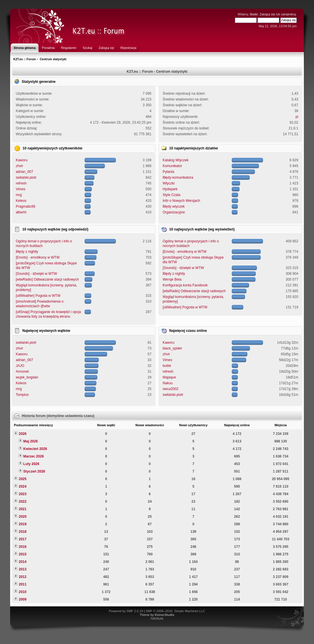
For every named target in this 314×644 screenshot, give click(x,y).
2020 (23, 517)
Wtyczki (168, 183)
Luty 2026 (31, 464)
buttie (167, 366)
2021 (23, 509)
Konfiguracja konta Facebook (185, 285)
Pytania (168, 172)
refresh (21, 183)
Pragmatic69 (25, 206)
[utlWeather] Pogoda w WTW (38, 296)
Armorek (22, 372)
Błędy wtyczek (174, 206)
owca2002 (170, 389)
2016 (23, 547)
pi (297, 117)
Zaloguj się (267, 14)
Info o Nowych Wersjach (181, 201)
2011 (23, 584)
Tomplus (22, 395)
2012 (23, 577)
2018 (23, 532)
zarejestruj (288, 14)
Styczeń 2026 (34, 471)
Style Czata (171, 195)
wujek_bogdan (27, 377)
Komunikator (172, 166)
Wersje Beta (172, 279)
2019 (23, 524)
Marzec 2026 (33, 456)
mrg (19, 195)
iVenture (157, 619)
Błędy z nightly (27, 252)
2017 (23, 539)
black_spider (172, 348)
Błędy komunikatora (178, 178)
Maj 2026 (30, 441)
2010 (23, 592)
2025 (23, 479)
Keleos (21, 201)
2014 (23, 562)
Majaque (169, 377)
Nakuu (168, 383)
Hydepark (170, 189)
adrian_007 (24, 172)
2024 (23, 486)
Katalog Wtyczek (175, 160)
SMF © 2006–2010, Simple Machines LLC (176, 611)
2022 (23, 502)
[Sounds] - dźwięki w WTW (36, 274)
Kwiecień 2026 (35, 449)
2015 (23, 554)
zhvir (19, 166)
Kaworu (22, 160)
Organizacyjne (174, 212)
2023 (23, 494)
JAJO (20, 366)
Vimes (20, 189)
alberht (21, 212)
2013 (23, 569)
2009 (23, 599)
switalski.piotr (26, 178)
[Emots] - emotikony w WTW (38, 257)
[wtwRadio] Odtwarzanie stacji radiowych (47, 279)
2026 (23, 434)
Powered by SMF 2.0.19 (126, 611)
